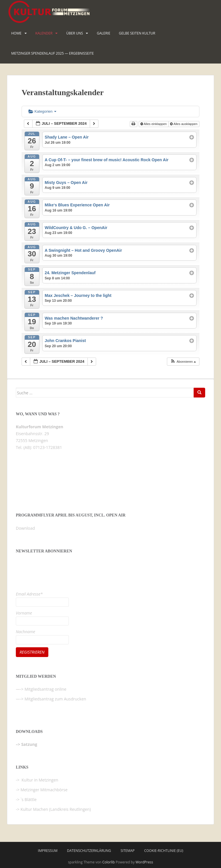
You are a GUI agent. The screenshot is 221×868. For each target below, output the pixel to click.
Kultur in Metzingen (39, 780)
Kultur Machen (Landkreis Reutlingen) (56, 809)
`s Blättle (28, 799)
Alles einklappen (154, 124)
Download (25, 528)
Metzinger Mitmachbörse (44, 790)
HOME (16, 33)
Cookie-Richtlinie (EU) (164, 851)
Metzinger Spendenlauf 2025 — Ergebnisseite (53, 53)
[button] (183, 362)
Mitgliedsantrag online (45, 689)
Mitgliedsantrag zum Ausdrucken (55, 699)
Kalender (44, 33)
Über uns (75, 33)
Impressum (48, 851)
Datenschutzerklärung (89, 851)
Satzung (29, 744)
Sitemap (128, 851)
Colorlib (109, 862)
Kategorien (42, 111)
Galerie (103, 33)
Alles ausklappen (184, 124)
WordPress (144, 862)
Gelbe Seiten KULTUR (137, 33)
